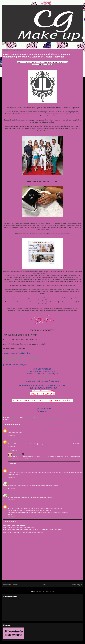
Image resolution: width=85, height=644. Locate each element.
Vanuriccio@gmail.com (16, 506)
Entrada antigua (76, 585)
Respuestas (14, 450)
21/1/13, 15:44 (29, 454)
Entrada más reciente (11, 585)
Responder (11, 435)
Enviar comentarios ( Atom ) (47, 591)
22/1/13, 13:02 (15, 494)
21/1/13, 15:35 (19, 441)
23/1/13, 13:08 (28, 506)
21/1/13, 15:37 (19, 470)
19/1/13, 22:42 (19, 430)
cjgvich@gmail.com (43, 376)
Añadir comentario (10, 521)
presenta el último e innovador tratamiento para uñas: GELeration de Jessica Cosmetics (56, 420)
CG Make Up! (17, 454)
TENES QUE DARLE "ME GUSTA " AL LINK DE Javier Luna (24, 358)
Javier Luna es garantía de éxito (19, 420)
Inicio (44, 585)
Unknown (11, 430)
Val (9, 483)
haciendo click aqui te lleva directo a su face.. (20, 360)
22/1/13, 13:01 (15, 483)
